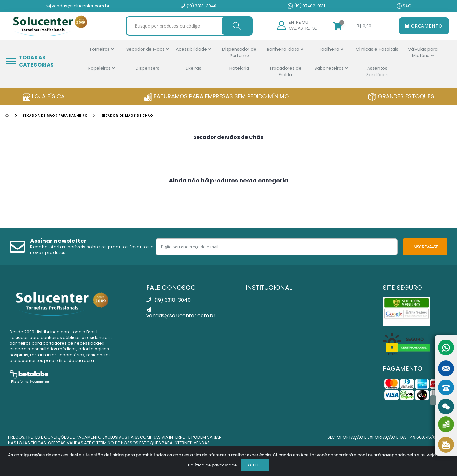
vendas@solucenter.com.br (78, 6)
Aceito (255, 465)
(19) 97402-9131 (306, 6)
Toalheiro (331, 49)
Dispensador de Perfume (239, 52)
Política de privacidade (212, 465)
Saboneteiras (331, 68)
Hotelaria (239, 68)
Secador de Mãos (148, 49)
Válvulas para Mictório (423, 52)
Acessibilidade (193, 49)
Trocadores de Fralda (285, 71)
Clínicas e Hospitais (377, 49)
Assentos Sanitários (377, 71)
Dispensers (147, 68)
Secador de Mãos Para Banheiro (55, 116)
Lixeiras (193, 68)
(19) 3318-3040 (199, 6)
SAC (404, 6)
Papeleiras (102, 68)
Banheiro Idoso (285, 49)
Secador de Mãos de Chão (127, 116)
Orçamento (424, 26)
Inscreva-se (425, 247)
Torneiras (102, 49)
